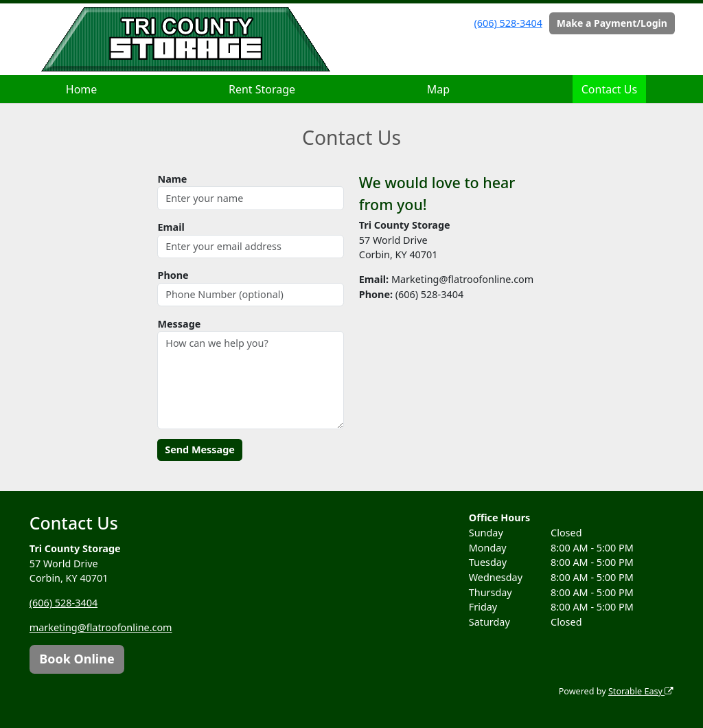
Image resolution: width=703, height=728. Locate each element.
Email (171, 227)
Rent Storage (262, 89)
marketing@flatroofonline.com (101, 627)
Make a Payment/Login (612, 23)
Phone (173, 275)
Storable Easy (641, 691)
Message (179, 324)
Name (172, 179)
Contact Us (609, 89)
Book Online (77, 659)
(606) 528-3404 (508, 23)
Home (82, 89)
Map (438, 89)
